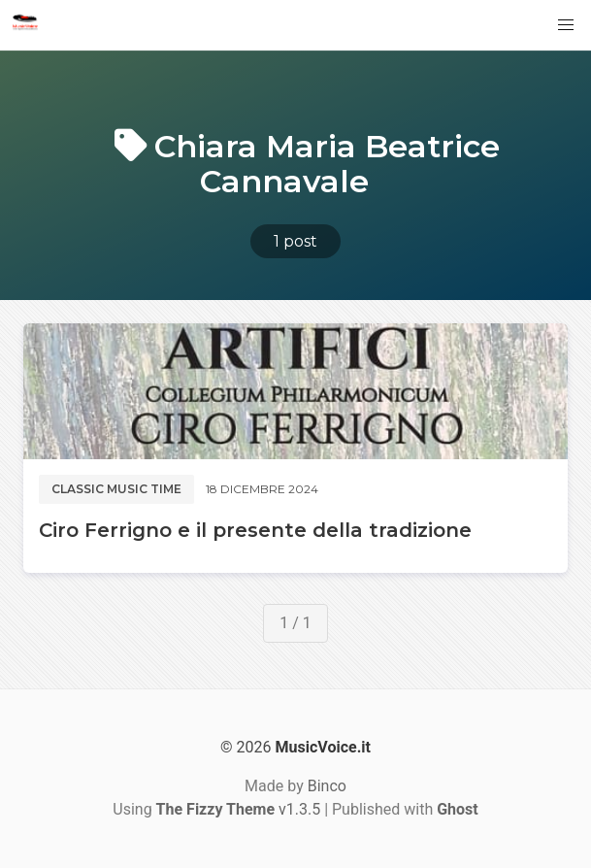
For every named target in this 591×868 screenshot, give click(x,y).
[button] (566, 25)
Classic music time (116, 489)
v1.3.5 (239, 809)
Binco (327, 786)
